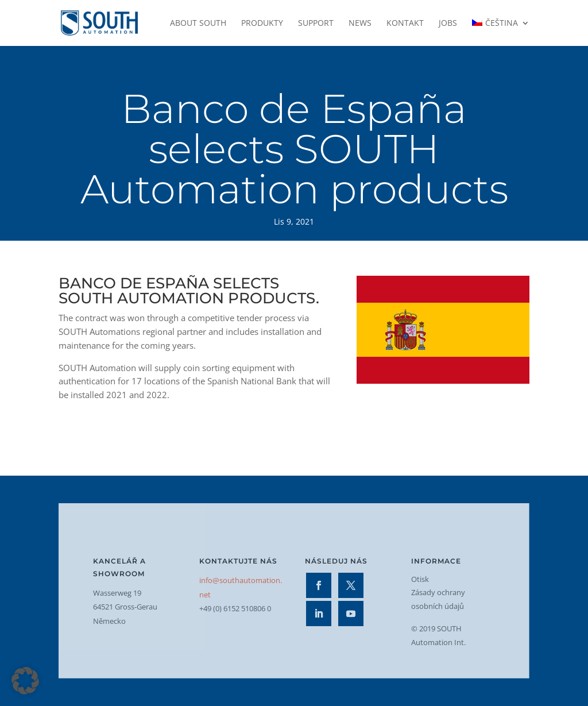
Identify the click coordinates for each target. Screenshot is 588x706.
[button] (25, 681)
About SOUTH (198, 24)
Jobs (448, 24)
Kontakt (405, 24)
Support (316, 24)
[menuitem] (500, 32)
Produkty (262, 24)
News (360, 24)
